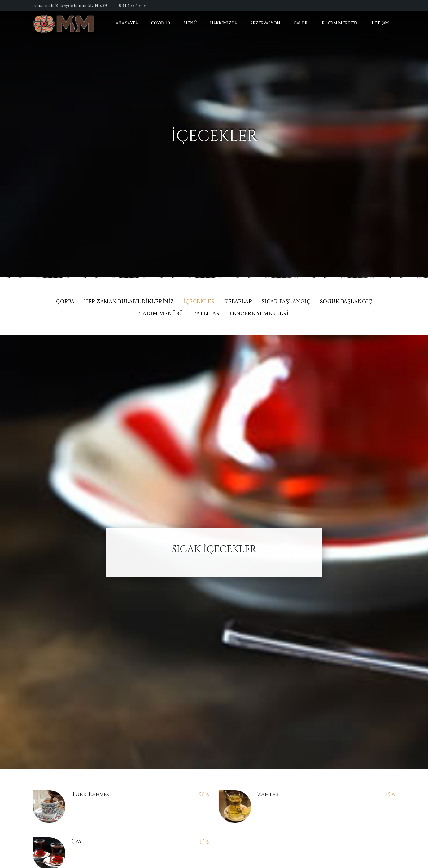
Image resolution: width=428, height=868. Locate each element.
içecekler (199, 302)
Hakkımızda (223, 23)
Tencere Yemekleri (259, 314)
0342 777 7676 (133, 5)
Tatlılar (206, 314)
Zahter (268, 794)
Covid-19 (161, 23)
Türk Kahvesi (91, 794)
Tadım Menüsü (161, 314)
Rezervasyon (265, 23)
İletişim (380, 23)
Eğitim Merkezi (339, 23)
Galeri (301, 23)
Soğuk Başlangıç (346, 302)
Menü (190, 23)
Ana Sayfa (127, 23)
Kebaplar (238, 302)
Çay (77, 841)
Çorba (65, 302)
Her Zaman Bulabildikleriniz (129, 302)
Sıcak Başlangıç (286, 302)
